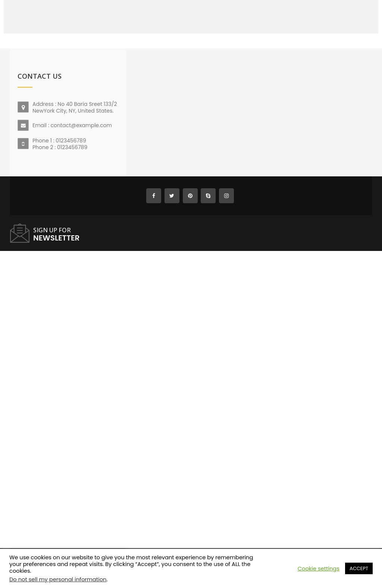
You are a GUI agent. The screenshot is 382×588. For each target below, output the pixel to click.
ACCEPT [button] (359, 568)
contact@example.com (81, 125)
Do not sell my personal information (58, 579)
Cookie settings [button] (319, 569)
